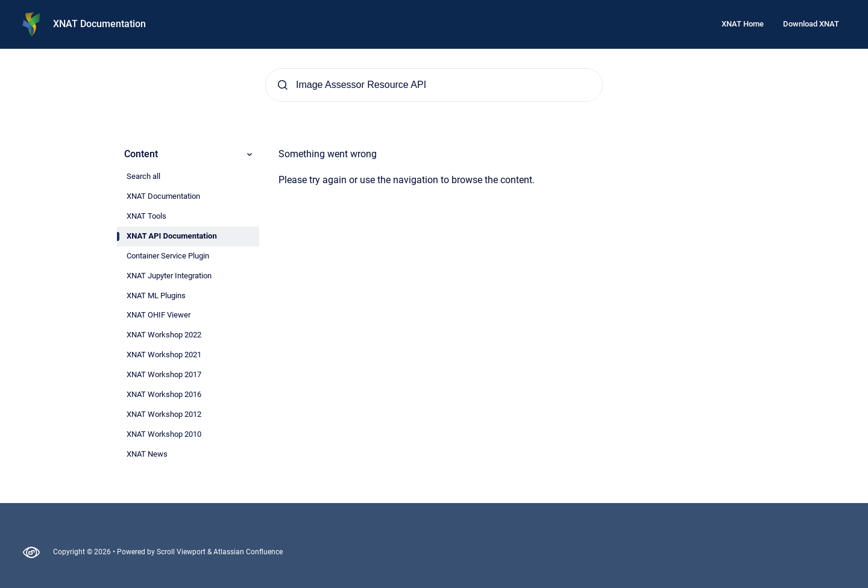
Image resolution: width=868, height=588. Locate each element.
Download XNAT (811, 24)
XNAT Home (743, 24)
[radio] (188, 177)
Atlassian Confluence (248, 552)
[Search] (434, 85)
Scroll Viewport (182, 552)
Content (189, 154)
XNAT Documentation (99, 24)
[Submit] (283, 85)
